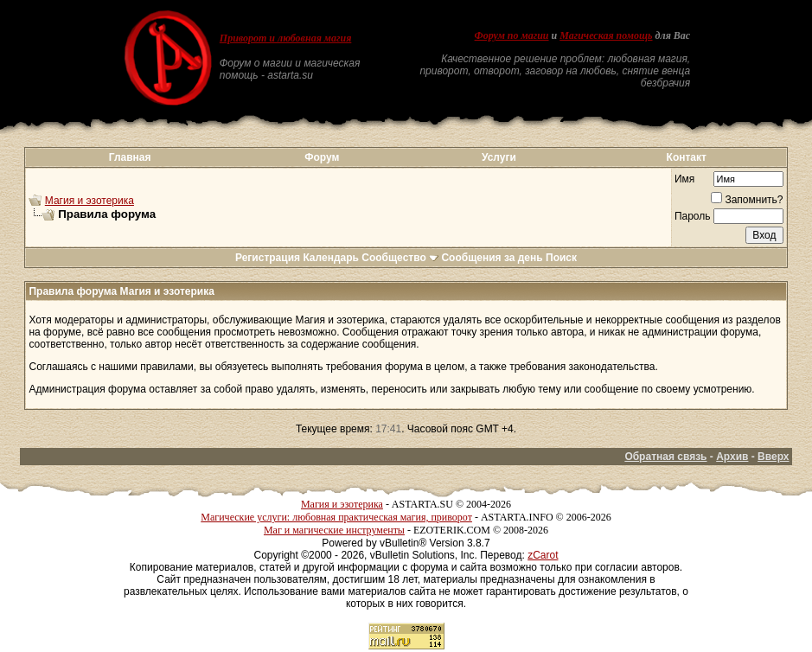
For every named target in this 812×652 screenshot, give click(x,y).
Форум (322, 157)
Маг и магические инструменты (334, 530)
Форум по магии (512, 35)
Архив (732, 457)
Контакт (687, 157)
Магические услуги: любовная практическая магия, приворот (336, 517)
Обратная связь (665, 457)
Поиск (561, 258)
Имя (684, 179)
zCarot (543, 555)
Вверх (773, 457)
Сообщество (400, 258)
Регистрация (268, 258)
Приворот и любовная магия (286, 38)
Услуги (499, 157)
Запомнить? (747, 200)
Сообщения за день (492, 258)
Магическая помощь (606, 35)
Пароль (693, 216)
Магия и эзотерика (90, 201)
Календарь (331, 258)
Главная (130, 157)
